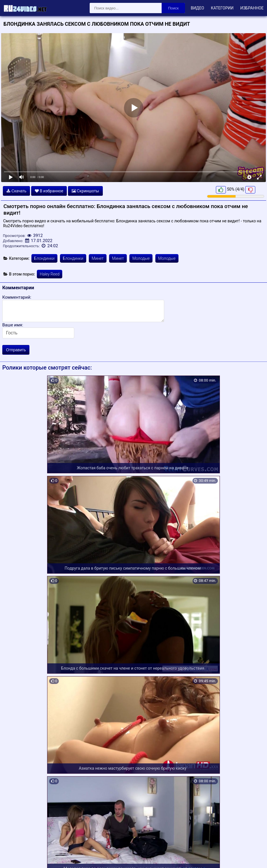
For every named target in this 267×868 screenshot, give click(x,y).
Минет (98, 258)
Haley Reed (50, 274)
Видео (197, 8)
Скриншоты (85, 191)
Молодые (141, 258)
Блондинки (44, 258)
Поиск (173, 8)
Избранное (252, 8)
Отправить (16, 350)
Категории (222, 8)
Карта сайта (13, 857)
